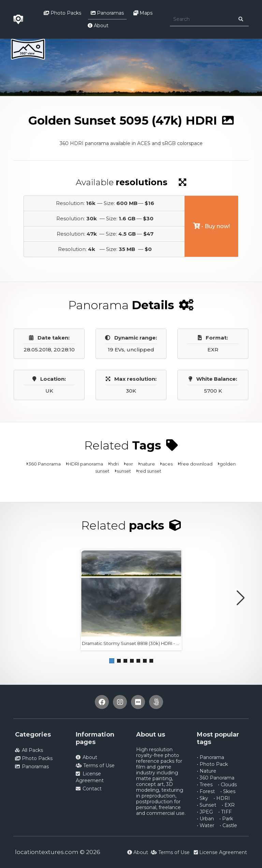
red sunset (150, 471)
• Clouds (227, 785)
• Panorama (210, 757)
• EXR (228, 805)
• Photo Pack (212, 764)
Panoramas (107, 13)
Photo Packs (62, 13)
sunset (124, 471)
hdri (114, 464)
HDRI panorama (85, 464)
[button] (112, 661)
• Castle (228, 825)
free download (196, 464)
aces (167, 464)
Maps (143, 13)
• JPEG (205, 812)
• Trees (205, 785)
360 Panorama (45, 464)
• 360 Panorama (216, 778)
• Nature (207, 771)
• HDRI (222, 798)
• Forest (206, 791)
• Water (206, 825)
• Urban (205, 819)
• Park (226, 819)
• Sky (202, 798)
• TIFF (225, 812)
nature (148, 464)
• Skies (228, 791)
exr (129, 464)
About (98, 26)
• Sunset (207, 805)
